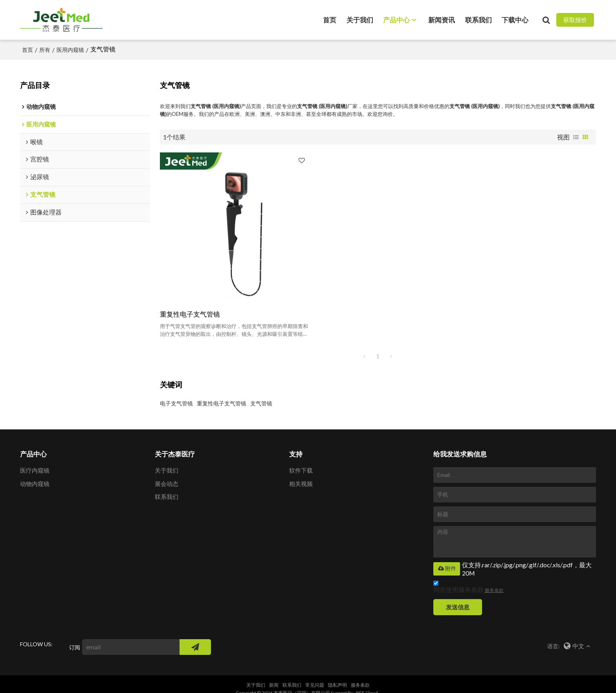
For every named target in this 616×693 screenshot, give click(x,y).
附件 (447, 559)
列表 (576, 137)
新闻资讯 (442, 19)
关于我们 (360, 19)
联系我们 (478, 19)
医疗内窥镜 (35, 460)
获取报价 (575, 20)
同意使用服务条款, (468, 578)
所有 (45, 49)
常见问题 (315, 675)
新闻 (274, 675)
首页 (330, 19)
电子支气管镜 (176, 393)
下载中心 (515, 19)
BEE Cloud (367, 683)
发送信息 (458, 597)
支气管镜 (261, 393)
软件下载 (301, 460)
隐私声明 (337, 675)
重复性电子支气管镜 (190, 304)
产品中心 (396, 19)
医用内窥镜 (70, 49)
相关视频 (301, 473)
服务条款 (494, 580)
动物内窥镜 (35, 473)
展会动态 (167, 473)
